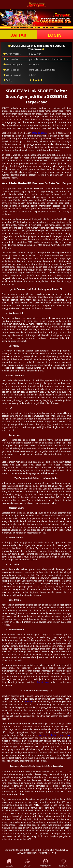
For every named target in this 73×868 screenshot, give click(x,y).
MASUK (9, 863)
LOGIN (55, 35)
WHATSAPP (46, 863)
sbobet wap (42, 682)
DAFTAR (18, 35)
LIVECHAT (64, 863)
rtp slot (29, 702)
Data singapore (40, 133)
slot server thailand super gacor (55, 735)
